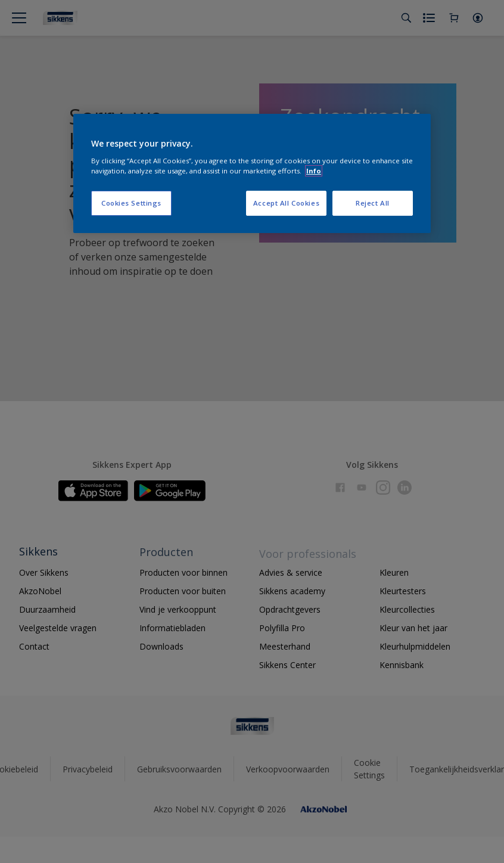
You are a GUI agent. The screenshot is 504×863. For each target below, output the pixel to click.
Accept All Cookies (286, 203)
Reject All (373, 203)
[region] (252, 173)
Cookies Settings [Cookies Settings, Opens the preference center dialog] (131, 203)
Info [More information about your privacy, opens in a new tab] (314, 171)
